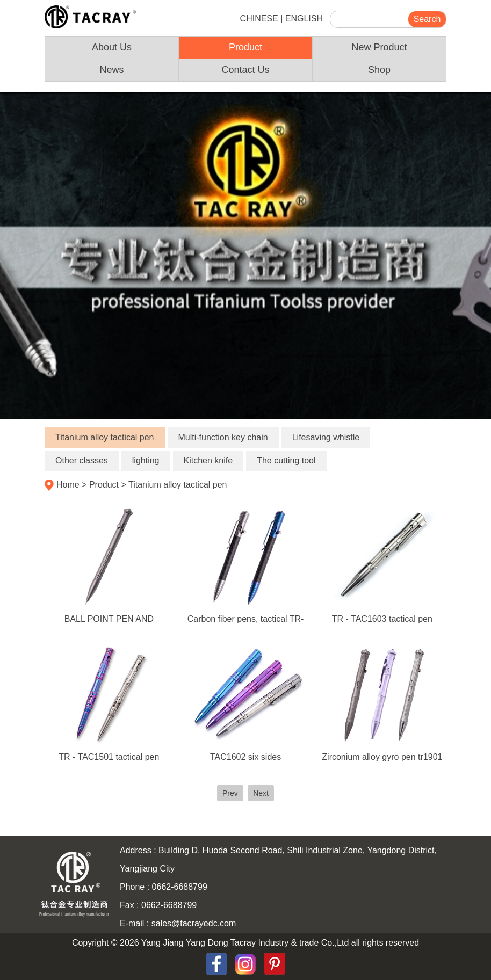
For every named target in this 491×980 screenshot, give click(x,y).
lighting (146, 460)
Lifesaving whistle (326, 437)
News (111, 70)
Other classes (82, 460)
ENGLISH (304, 19)
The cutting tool (286, 460)
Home (68, 485)
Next (261, 793)
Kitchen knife (208, 460)
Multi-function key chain (223, 437)
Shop (379, 70)
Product (245, 47)
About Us (112, 47)
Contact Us (245, 70)
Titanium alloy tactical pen (105, 437)
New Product (379, 47)
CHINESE (259, 19)
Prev (230, 793)
